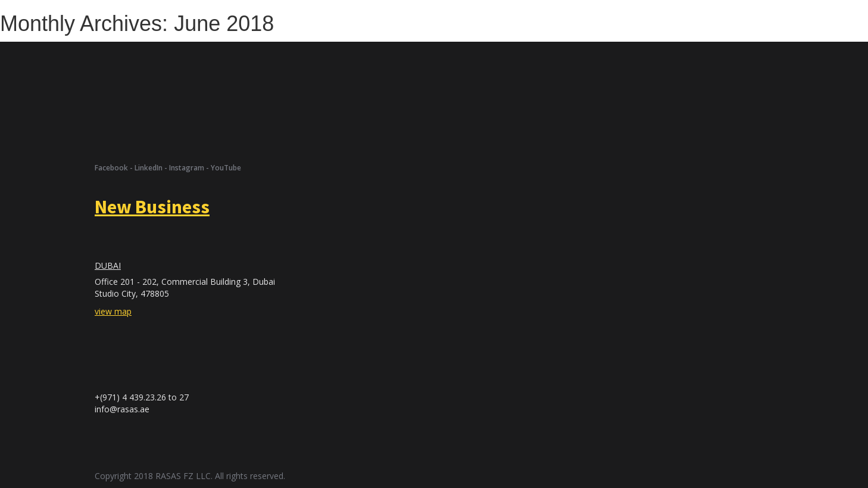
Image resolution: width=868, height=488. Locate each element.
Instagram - (190, 168)
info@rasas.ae (122, 409)
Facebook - (115, 168)
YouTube (226, 168)
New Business (152, 207)
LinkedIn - (152, 168)
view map (113, 311)
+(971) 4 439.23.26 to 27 (142, 397)
